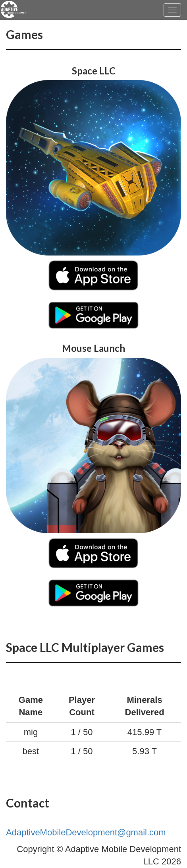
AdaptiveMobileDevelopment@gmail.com (86, 832)
